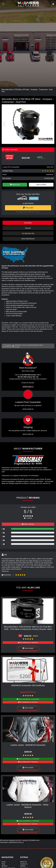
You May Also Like (28, 233)
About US (23, 862)
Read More (28, 409)
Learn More (34, 198)
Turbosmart (50, 175)
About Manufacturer (28, 239)
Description (28, 223)
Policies (23, 866)
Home (4, 862)
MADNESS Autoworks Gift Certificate (28, 685)
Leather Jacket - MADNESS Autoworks (28, 745)
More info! (50, 167)
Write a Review (28, 524)
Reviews (28, 228)
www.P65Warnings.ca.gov (11, 347)
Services (4, 866)
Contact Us (24, 864)
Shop (3, 864)
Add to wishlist (41, 185)
